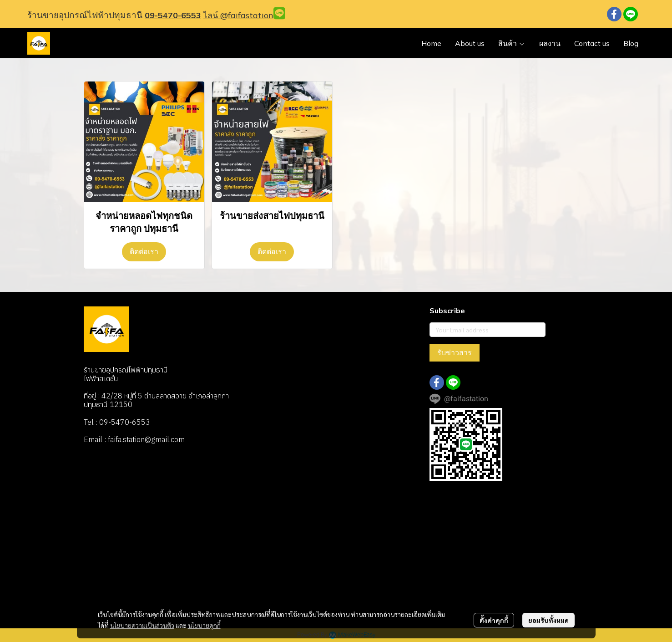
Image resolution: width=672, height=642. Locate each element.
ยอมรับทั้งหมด (548, 620)
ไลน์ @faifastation (238, 15)
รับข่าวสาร (455, 353)
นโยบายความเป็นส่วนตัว (142, 625)
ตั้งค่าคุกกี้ (494, 620)
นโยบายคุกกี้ (204, 625)
